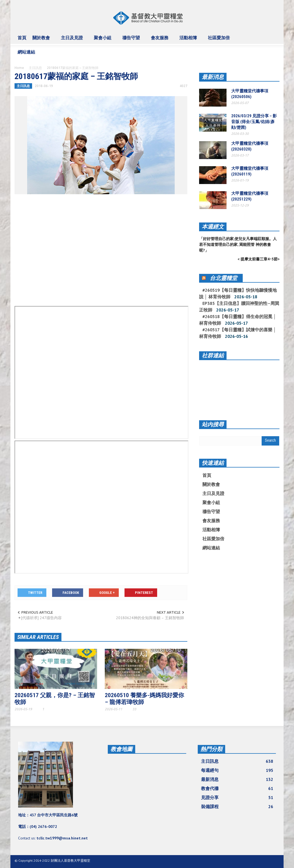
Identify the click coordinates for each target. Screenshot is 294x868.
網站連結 (27, 54)
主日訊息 (35, 68)
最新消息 (213, 77)
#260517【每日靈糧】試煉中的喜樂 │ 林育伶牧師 (238, 333)
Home (19, 68)
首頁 (22, 38)
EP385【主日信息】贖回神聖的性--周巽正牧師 (239, 307)
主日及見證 (73, 40)
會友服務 (160, 40)
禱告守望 (132, 40)
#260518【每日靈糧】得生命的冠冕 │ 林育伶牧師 (238, 320)
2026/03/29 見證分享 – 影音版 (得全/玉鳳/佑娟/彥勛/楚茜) (254, 122)
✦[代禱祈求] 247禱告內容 (40, 618)
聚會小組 (103, 40)
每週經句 (237, 770)
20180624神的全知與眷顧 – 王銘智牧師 (150, 618)
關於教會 (42, 40)
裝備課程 (237, 806)
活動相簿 (189, 40)
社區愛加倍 (220, 40)
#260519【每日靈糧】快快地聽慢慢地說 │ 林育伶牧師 (238, 293)
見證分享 (237, 797)
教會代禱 (237, 788)
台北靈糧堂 (224, 278)
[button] (274, 37)
